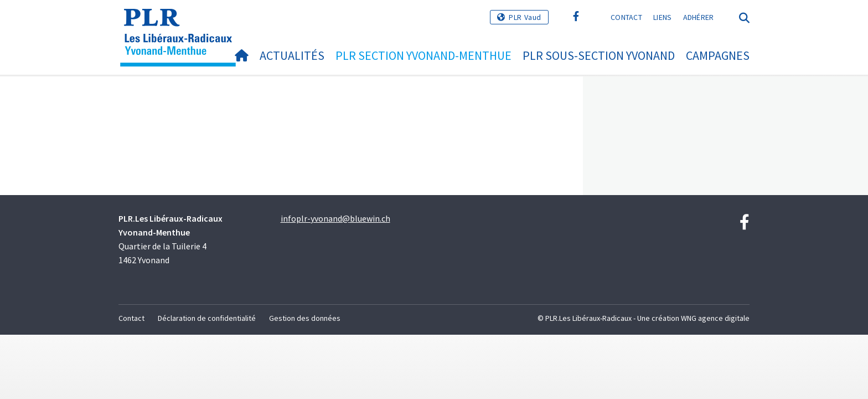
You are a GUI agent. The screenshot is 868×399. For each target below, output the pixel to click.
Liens (663, 17)
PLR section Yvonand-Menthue (423, 55)
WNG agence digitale (715, 318)
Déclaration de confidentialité (207, 318)
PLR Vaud (525, 17)
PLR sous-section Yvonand (599, 55)
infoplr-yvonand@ (315, 218)
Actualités (292, 55)
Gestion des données (305, 318)
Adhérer (699, 17)
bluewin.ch (370, 218)
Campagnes (718, 55)
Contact (626, 17)
